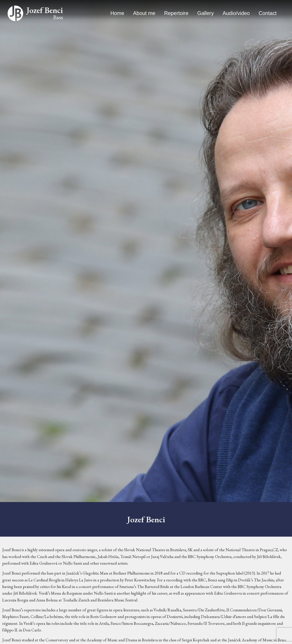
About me (144, 13)
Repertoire (176, 13)
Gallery (206, 13)
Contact (268, 13)
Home (117, 13)
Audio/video (236, 13)
